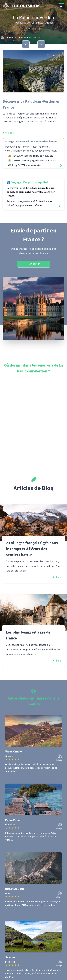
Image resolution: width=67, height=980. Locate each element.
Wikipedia (9, 133)
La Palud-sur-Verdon (31, 37)
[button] (33, 71)
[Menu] (61, 6)
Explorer (34, 264)
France (13, 37)
